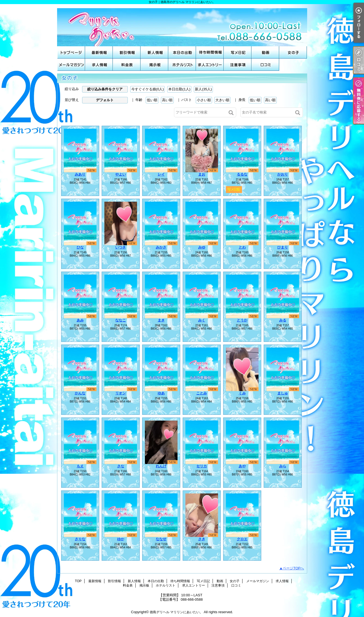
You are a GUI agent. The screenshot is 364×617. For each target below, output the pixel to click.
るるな (242, 174)
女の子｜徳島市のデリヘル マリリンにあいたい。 (182, 25)
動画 (265, 52)
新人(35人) (203, 89)
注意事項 (238, 65)
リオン (121, 393)
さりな (80, 539)
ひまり (283, 247)
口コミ (265, 65)
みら (283, 466)
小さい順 (204, 100)
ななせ (161, 539)
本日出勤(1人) (179, 89)
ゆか (121, 539)
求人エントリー (210, 65)
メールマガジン (71, 65)
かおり (283, 174)
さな (121, 466)
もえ (80, 466)
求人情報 (99, 65)
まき (161, 320)
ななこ (121, 320)
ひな (80, 247)
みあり (80, 174)
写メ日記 (238, 52)
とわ (242, 247)
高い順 (167, 100)
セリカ (202, 466)
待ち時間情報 (210, 52)
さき (202, 539)
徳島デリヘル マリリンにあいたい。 (176, 612)
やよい (121, 174)
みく (202, 320)
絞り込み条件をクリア (105, 89)
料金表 (127, 65)
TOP (71, 52)
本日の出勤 (182, 52)
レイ (161, 174)
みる (283, 320)
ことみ (202, 393)
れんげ (161, 466)
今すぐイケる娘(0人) (148, 89)
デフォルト (105, 100)
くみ (242, 393)
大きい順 (222, 100)
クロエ (242, 539)
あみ (80, 320)
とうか (242, 320)
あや (242, 466)
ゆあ (161, 393)
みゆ (202, 247)
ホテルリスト (182, 65)
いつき (121, 247)
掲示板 (154, 65)
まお (202, 174)
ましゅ (283, 393)
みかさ (161, 247)
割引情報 (127, 52)
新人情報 (154, 52)
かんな (80, 393)
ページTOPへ (293, 568)
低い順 (152, 100)
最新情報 (99, 52)
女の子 (293, 52)
